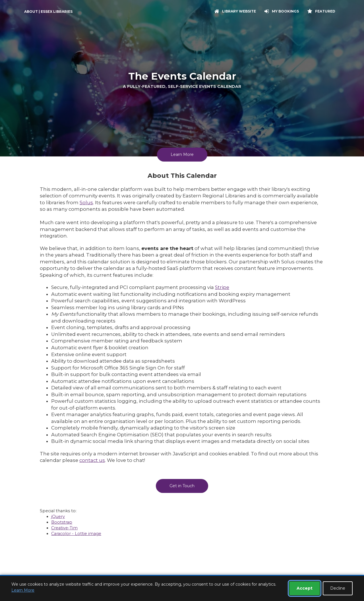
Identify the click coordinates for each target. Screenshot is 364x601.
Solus (86, 203)
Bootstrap (62, 522)
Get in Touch (182, 486)
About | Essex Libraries (48, 12)
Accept (305, 588)
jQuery (58, 517)
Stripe (222, 287)
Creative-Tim (64, 528)
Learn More (182, 154)
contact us (92, 460)
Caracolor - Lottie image (76, 534)
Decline (338, 588)
